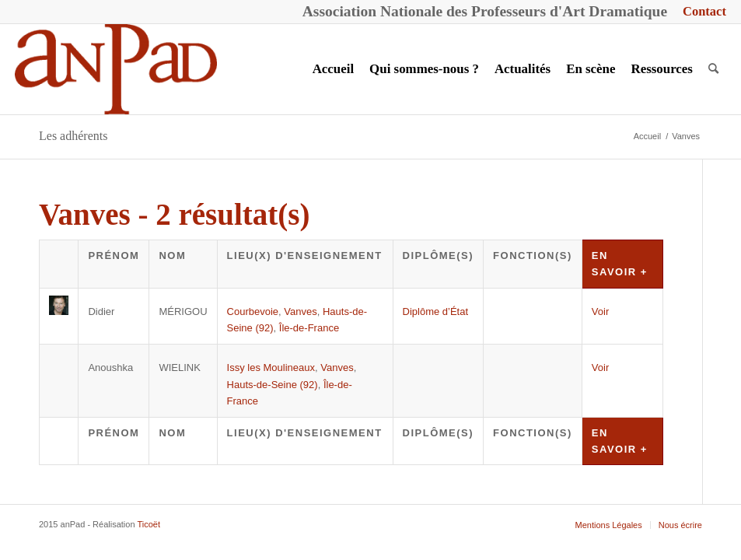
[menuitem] (701, 12)
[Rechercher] (713, 69)
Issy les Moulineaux (271, 367)
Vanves (300, 311)
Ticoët (149, 524)
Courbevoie (253, 311)
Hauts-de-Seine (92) (273, 385)
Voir (600, 311)
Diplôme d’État (436, 311)
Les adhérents (73, 136)
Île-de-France (309, 328)
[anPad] (116, 69)
